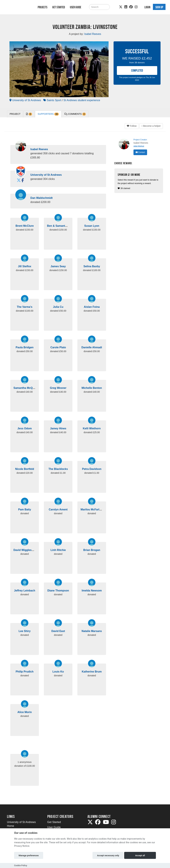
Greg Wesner (58, 388)
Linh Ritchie (58, 550)
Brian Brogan (92, 550)
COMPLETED (137, 70)
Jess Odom (25, 428)
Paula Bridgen (25, 347)
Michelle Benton (92, 388)
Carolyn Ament (58, 509)
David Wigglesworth (26, 550)
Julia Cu (58, 307)
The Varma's (25, 307)
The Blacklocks (58, 469)
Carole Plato (58, 347)
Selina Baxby (92, 266)
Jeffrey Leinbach (25, 591)
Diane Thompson (58, 591)
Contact (140, 152)
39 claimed (139, 181)
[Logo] (18, 8)
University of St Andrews (25, 100)
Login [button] (147, 7)
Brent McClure (24, 226)
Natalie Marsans (92, 631)
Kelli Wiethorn (92, 428)
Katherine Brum (92, 672)
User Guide (76, 7)
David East (58, 631)
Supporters (48, 114)
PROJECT (15, 114)
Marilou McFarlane (92, 509)
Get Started (59, 7)
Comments (75, 114)
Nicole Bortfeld (25, 469)
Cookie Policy (21, 865)
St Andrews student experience (82, 100)
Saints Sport (52, 100)
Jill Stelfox (25, 266)
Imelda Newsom (92, 591)
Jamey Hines (58, 428)
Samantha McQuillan (26, 388)
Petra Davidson (92, 469)
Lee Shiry (25, 631)
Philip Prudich (25, 672)
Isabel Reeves (39, 149)
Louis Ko (58, 672)
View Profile (139, 146)
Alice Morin (25, 712)
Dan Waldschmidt (42, 198)
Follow (132, 126)
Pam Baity (24, 509)
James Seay (58, 266)
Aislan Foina (92, 307)
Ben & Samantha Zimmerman (65, 226)
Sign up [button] (159, 7)
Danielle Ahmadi (92, 347)
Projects (42, 7)
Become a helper (151, 126)
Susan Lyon (92, 226)
